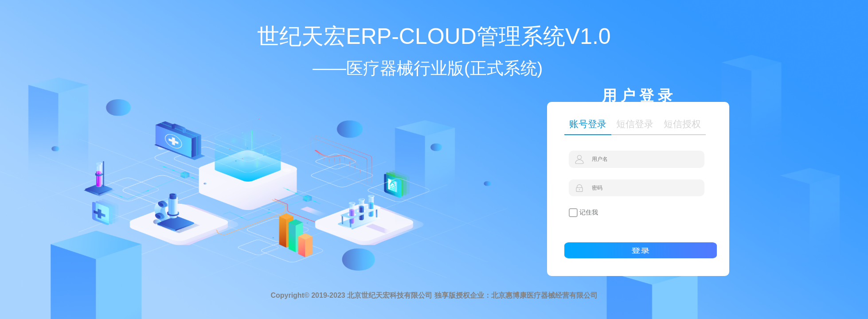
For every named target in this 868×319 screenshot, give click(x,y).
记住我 (583, 213)
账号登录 (588, 124)
